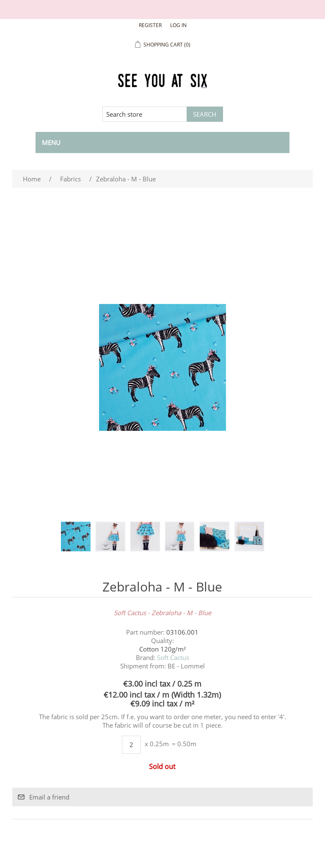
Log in (178, 25)
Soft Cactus (173, 657)
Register (150, 25)
